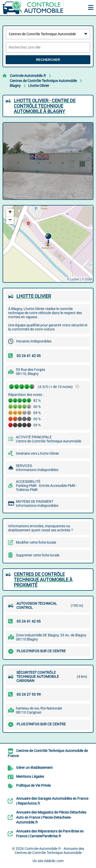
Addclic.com (54, 861)
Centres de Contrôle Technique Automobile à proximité (43, 580)
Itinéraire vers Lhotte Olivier (38, 453)
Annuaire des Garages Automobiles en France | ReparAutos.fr (52, 801)
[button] (48, 239)
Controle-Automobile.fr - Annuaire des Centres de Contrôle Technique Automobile (49, 851)
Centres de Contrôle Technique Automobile (43, 81)
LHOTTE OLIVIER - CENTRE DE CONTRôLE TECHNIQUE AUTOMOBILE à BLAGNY (45, 106)
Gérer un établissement (34, 768)
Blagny (15, 86)
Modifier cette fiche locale (36, 542)
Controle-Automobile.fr (28, 76)
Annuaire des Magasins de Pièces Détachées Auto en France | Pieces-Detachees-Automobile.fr (51, 817)
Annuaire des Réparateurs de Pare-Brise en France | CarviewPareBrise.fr (50, 834)
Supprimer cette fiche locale (38, 555)
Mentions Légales (30, 776)
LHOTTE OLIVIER (34, 296)
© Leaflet (73, 279)
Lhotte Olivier (39, 86)
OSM (88, 279)
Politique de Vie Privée (33, 785)
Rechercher (48, 60)
